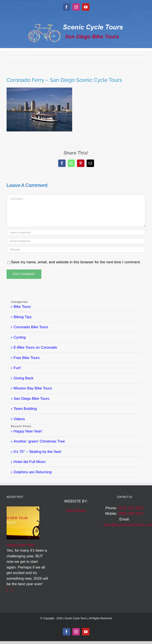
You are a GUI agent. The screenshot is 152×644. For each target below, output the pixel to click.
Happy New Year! (28, 431)
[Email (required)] (76, 241)
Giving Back (24, 378)
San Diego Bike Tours (31, 399)
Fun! (17, 368)
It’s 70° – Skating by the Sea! (37, 452)
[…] (9, 590)
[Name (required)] (76, 232)
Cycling (20, 337)
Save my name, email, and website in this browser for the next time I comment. (76, 262)
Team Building (25, 409)
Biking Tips (23, 317)
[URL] (76, 250)
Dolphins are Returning (33, 472)
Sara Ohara (76, 511)
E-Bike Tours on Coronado (35, 347)
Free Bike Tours (27, 358)
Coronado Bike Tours (31, 327)
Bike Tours (22, 307)
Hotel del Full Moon (30, 462)
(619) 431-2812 (131, 508)
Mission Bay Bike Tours (33, 388)
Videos (19, 419)
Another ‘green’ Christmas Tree (39, 441)
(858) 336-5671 (131, 514)
